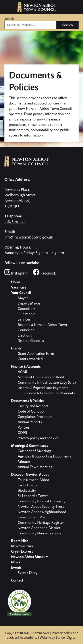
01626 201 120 (15, 222)
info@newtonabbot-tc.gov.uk (29, 237)
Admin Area (41, 633)
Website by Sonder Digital (58, 637)
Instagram (16, 272)
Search (9, 19)
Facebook (44, 272)
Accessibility (29, 637)
